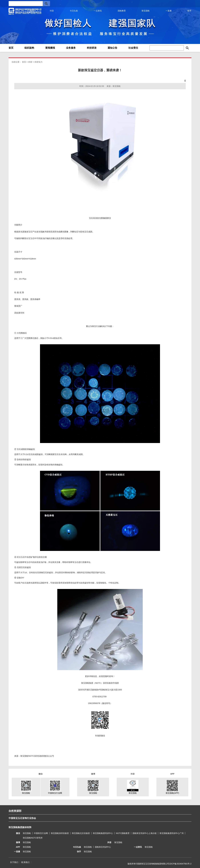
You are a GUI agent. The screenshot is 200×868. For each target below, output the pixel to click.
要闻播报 (50, 48)
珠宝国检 (146, 11)
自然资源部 (15, 811)
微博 (12, 11)
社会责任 (133, 48)
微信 (32, 11)
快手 (189, 11)
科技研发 (92, 48)
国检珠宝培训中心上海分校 (145, 833)
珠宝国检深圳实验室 (60, 833)
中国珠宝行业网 (41, 833)
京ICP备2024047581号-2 (180, 864)
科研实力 (39, 62)
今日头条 (74, 11)
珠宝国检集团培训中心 (103, 833)
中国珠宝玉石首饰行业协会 (22, 818)
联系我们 (25, 862)
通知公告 (112, 48)
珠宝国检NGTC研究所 (33, 838)
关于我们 (14, 862)
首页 (11, 48)
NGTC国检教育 (123, 833)
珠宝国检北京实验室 (81, 833)
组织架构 (29, 48)
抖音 (52, 11)
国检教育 (122, 11)
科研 (30, 62)
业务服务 (71, 48)
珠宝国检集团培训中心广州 (172, 833)
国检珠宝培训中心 (103, 847)
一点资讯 (98, 11)
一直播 (169, 11)
